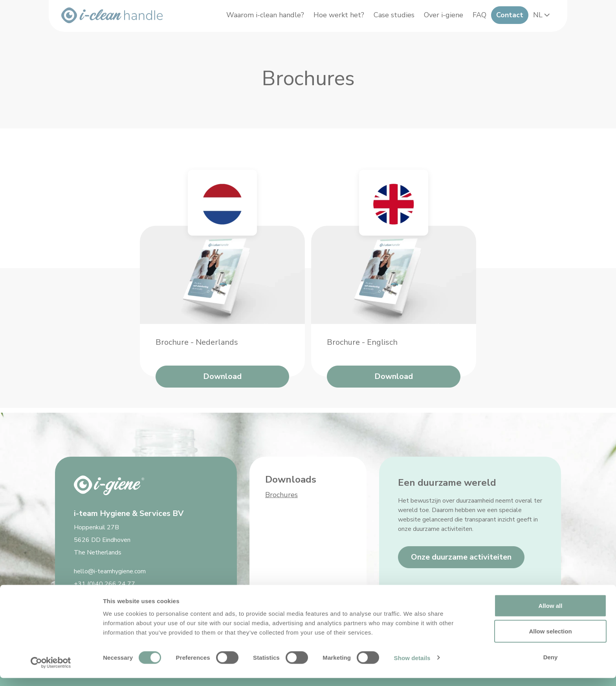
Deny (551, 665)
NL (538, 18)
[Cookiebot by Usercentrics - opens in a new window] (51, 671)
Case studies (390, 18)
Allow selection (550, 639)
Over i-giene (439, 18)
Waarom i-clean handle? (261, 18)
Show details (412, 666)
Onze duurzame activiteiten (461, 557)
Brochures (281, 495)
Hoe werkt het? (335, 18)
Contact (505, 18)
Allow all (551, 614)
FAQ (475, 18)
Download (222, 381)
